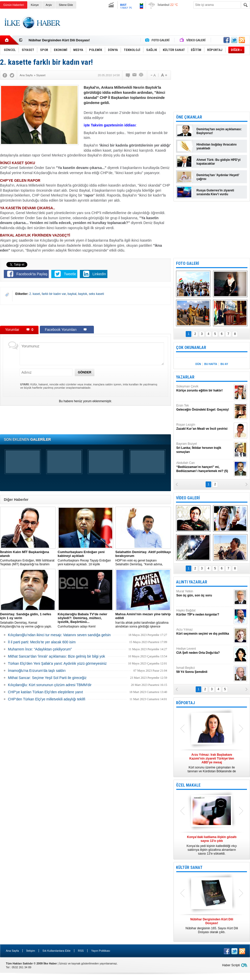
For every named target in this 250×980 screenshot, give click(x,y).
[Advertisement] (85, 315)
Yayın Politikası (101, 951)
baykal (72, 294)
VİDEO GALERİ (188, 498)
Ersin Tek (204, 408)
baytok (83, 294)
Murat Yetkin (204, 593)
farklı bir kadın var (54, 294)
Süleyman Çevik (204, 389)
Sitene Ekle (66, 5)
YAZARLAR (185, 377)
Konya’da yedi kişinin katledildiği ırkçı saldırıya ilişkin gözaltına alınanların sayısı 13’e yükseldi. (212, 845)
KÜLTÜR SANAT (189, 867)
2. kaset (35, 294)
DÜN (198, 364)
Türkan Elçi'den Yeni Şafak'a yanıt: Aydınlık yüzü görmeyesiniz (57, 663)
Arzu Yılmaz (204, 632)
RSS (81, 951)
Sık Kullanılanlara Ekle (56, 951)
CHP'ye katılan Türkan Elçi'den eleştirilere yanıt (45, 692)
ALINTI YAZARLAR (192, 582)
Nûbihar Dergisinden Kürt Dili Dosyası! (59, 40)
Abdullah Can (204, 467)
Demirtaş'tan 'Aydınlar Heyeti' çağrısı (218, 177)
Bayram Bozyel (204, 448)
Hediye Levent (204, 651)
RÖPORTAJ (185, 703)
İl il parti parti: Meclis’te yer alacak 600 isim (42, 642)
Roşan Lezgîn (204, 427)
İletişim (31, 951)
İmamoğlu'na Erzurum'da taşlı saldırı (37, 671)
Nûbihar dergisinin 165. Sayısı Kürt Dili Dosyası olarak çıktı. (212, 926)
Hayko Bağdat (204, 613)
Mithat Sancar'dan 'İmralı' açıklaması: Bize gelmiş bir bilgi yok (57, 656)
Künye (35, 5)
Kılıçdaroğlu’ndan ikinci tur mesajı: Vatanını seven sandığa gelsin (59, 635)
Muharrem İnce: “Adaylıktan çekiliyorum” (40, 649)
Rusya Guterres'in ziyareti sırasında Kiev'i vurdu (215, 192)
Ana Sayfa (12, 951)
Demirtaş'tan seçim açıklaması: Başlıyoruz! (219, 131)
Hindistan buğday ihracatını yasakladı (216, 146)
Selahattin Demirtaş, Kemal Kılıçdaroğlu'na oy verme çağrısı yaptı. (28, 620)
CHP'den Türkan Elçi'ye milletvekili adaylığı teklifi (47, 699)
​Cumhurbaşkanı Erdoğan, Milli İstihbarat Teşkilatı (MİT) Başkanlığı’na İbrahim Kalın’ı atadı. (28, 558)
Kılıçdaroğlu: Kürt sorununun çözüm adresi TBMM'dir (50, 685)
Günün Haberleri (14, 5)
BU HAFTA (211, 364)
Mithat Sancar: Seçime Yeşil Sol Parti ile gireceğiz (47, 678)
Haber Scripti (231, 965)
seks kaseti (96, 294)
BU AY (224, 364)
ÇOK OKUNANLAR (191, 348)
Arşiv (49, 5)
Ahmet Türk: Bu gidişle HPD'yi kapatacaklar (218, 162)
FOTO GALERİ (187, 263)
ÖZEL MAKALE (188, 785)
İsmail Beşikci (204, 670)
